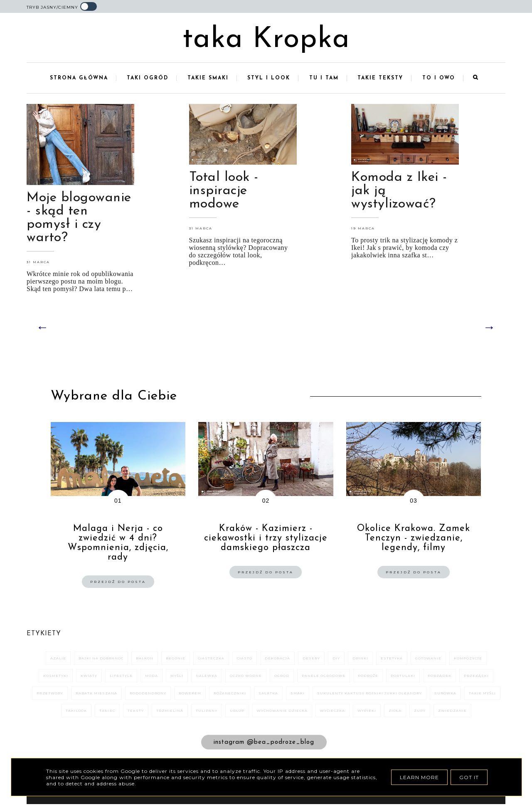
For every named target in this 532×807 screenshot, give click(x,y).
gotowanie (428, 659)
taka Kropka (266, 40)
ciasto (245, 659)
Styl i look (269, 79)
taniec (107, 711)
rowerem (190, 694)
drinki (360, 659)
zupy (420, 711)
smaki (298, 694)
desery (311, 659)
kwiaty (89, 676)
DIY (336, 659)
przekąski (476, 676)
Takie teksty (380, 79)
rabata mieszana (96, 694)
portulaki (403, 676)
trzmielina (170, 711)
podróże (368, 676)
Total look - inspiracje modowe (224, 192)
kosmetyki (56, 676)
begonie (176, 659)
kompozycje (468, 659)
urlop (237, 711)
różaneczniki (230, 694)
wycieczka (332, 711)
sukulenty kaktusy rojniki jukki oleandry (369, 694)
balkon (145, 659)
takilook (76, 711)
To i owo (439, 79)
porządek (440, 676)
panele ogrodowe (324, 676)
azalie (58, 659)
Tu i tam (324, 79)
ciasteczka (211, 659)
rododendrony (148, 694)
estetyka (392, 659)
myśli (177, 676)
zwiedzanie (452, 711)
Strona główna (79, 79)
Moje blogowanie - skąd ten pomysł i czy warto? (79, 219)
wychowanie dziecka (282, 711)
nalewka (207, 676)
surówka (445, 694)
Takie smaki (208, 79)
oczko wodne (246, 676)
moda (151, 676)
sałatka (268, 694)
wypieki (367, 711)
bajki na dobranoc (101, 659)
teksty (136, 711)
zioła (395, 711)
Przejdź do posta (118, 582)
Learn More (419, 777)
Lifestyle (121, 676)
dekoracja (277, 659)
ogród (282, 676)
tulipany (207, 711)
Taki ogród (148, 79)
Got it (469, 777)
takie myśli (482, 694)
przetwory (50, 694)
